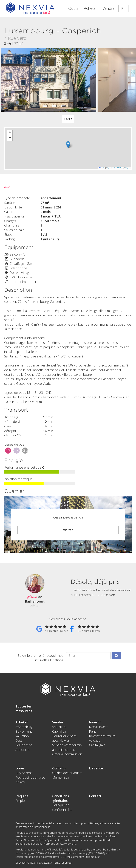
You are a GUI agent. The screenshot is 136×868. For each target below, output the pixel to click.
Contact (95, 796)
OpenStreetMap (112, 168)
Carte (68, 119)
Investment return (102, 736)
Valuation (22, 736)
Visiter (68, 530)
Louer (20, 768)
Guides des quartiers (67, 773)
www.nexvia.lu (68, 844)
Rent (92, 731)
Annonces (23, 750)
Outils (73, 8)
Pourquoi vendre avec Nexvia (64, 738)
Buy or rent (24, 731)
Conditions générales (61, 798)
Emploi (20, 801)
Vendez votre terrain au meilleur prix (67, 747)
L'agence (96, 768)
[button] (68, 145)
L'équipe (22, 796)
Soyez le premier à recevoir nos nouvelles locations (40, 658)
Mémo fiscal (61, 777)
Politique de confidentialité (62, 807)
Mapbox (128, 168)
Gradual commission (67, 754)
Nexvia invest (98, 727)
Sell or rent (24, 745)
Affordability (24, 727)
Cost (19, 740)
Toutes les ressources (24, 709)
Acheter (90, 8)
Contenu (59, 768)
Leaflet (102, 168)
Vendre (109, 8)
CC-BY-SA (120, 168)
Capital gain (60, 731)
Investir (95, 722)
